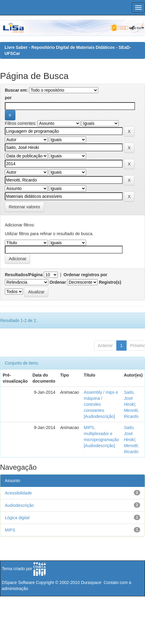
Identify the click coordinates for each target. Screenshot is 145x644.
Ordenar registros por (85, 275)
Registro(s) (110, 282)
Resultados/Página (24, 275)
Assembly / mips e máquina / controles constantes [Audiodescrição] (101, 404)
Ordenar (58, 282)
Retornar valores (24, 207)
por (8, 98)
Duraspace (91, 582)
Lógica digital (17, 518)
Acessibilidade (18, 493)
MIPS (10, 530)
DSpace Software (18, 582)
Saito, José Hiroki (129, 398)
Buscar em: (16, 90)
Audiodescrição (19, 505)
